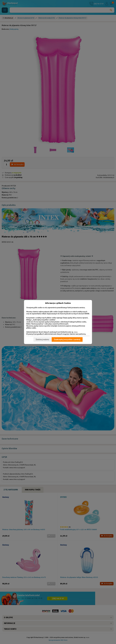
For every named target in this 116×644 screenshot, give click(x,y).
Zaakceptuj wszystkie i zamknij (67, 340)
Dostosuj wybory (42, 340)
